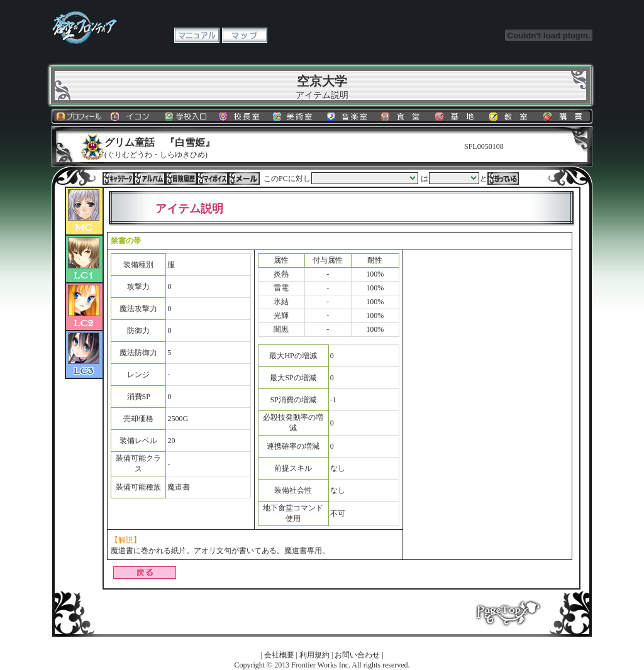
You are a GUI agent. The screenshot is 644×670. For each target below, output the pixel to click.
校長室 (241, 116)
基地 (457, 116)
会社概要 (279, 655)
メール (244, 178)
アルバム (150, 178)
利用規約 (314, 655)
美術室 (295, 116)
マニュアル (197, 35)
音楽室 (349, 116)
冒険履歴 (181, 178)
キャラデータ (118, 178)
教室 (511, 116)
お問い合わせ (357, 655)
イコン (133, 116)
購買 (565, 116)
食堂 (403, 116)
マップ (245, 35)
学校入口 (187, 116)
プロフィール (79, 116)
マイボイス (213, 178)
